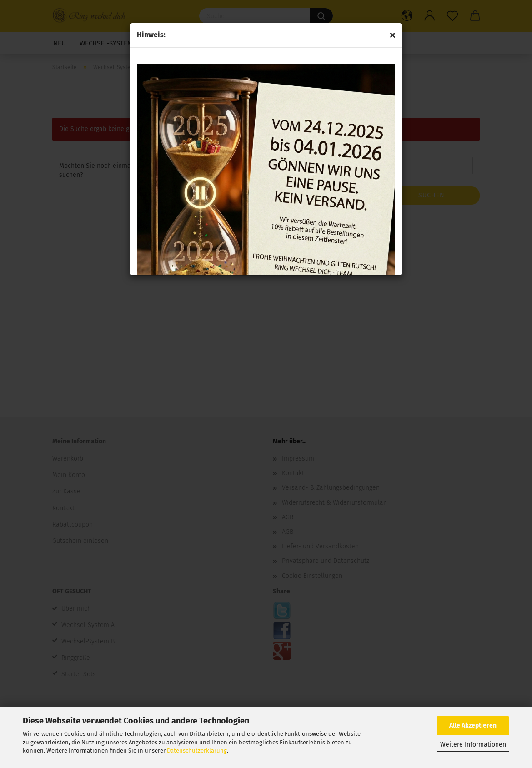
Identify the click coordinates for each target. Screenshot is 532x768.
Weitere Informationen (473, 745)
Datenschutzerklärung (197, 750)
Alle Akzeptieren (473, 725)
